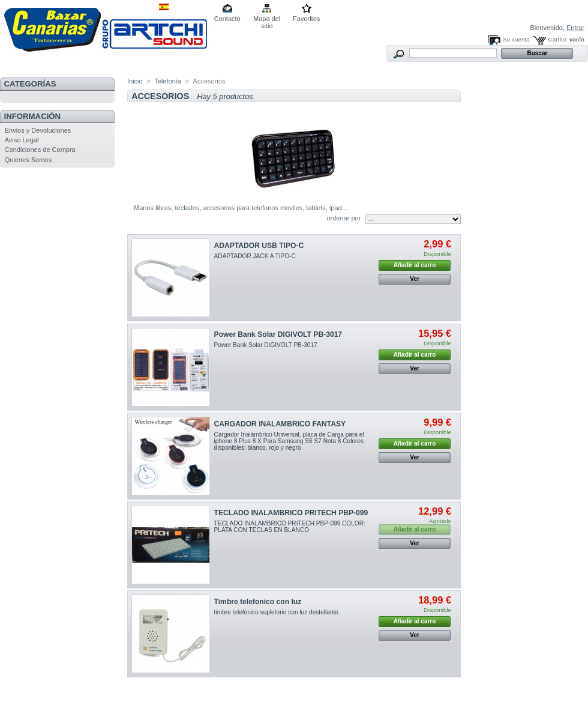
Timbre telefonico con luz (258, 602)
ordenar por (343, 218)
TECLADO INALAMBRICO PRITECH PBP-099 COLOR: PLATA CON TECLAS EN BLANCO (290, 527)
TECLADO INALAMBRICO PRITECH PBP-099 (291, 513)
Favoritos (306, 19)
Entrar (575, 28)
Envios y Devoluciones (38, 130)
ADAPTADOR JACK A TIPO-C (255, 256)
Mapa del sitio (267, 20)
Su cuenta (516, 39)
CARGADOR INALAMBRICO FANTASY (280, 424)
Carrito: (558, 39)
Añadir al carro (415, 265)
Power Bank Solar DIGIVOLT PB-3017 (278, 334)
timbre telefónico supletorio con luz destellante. (277, 612)
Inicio (135, 81)
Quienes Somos (28, 160)
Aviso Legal (22, 140)
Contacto (227, 19)
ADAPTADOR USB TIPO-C (259, 246)
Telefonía (168, 81)
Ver (415, 279)
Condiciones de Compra (40, 150)
